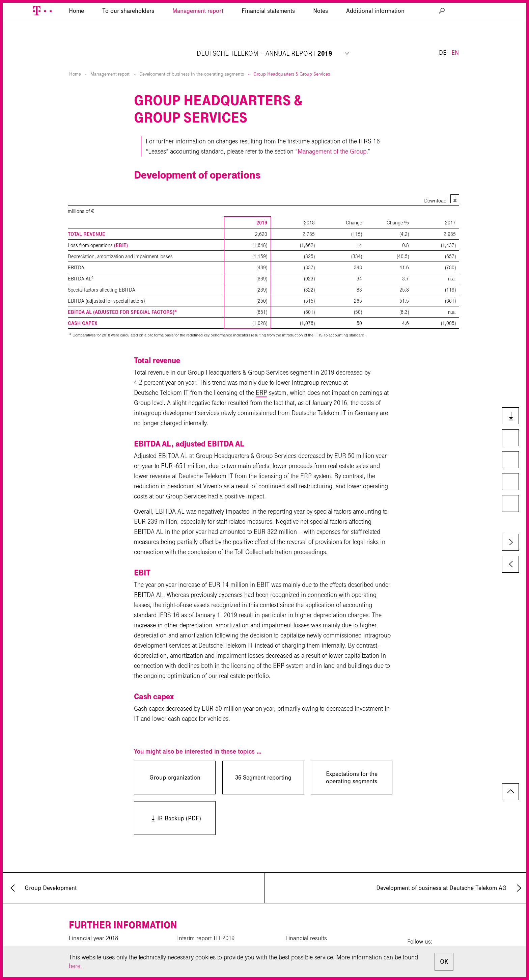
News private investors (314, 946)
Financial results (306, 922)
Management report (198, 42)
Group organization (175, 761)
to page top (510, 775)
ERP (261, 376)
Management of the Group (332, 135)
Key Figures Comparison (510, 460)
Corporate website (92, 946)
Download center (199, 946)
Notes (321, 42)
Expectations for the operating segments (352, 761)
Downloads (510, 416)
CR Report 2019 (89, 934)
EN (455, 20)
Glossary (510, 504)
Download (435, 184)
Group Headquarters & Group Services (292, 58)
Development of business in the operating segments (192, 58)
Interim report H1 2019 (206, 922)
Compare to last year (510, 438)
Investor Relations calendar (320, 934)
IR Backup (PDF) (168, 802)
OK (444, 962)
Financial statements (268, 42)
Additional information (375, 42)
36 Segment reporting (263, 761)
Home (75, 58)
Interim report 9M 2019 (206, 934)
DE (443, 20)
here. (75, 966)
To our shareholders (128, 42)
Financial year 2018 (93, 922)
